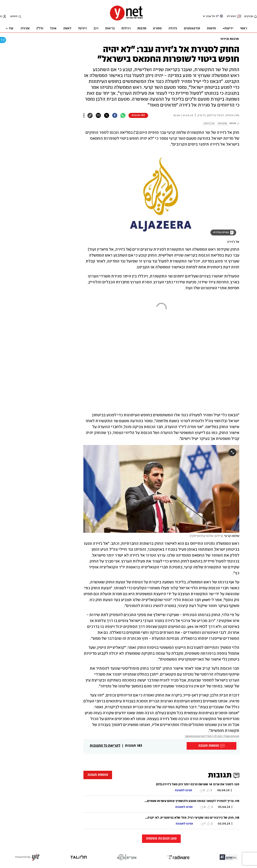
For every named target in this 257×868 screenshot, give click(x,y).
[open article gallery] (161, 195)
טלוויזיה (222, 124)
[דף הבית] (126, 20)
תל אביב (211, 16)
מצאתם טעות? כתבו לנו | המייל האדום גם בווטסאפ (212, 736)
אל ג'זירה (209, 124)
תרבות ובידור (229, 39)
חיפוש (14, 16)
